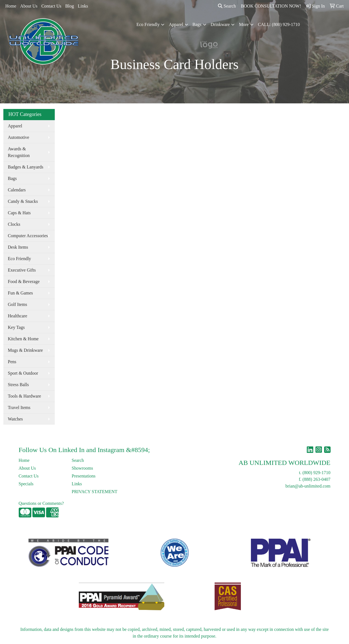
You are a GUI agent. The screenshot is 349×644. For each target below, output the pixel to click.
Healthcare (17, 316)
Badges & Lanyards (26, 167)
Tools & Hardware (24, 396)
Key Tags (16, 327)
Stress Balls (18, 385)
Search (227, 6)
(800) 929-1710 (317, 473)
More (244, 24)
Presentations (84, 476)
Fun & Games (20, 293)
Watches (15, 419)
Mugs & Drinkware (25, 350)
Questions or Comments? (41, 503)
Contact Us (51, 6)
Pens (12, 362)
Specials (26, 484)
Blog (69, 6)
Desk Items (18, 247)
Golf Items (17, 304)
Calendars (17, 190)
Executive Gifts (22, 270)
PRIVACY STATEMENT (95, 492)
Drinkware (220, 24)
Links (83, 6)
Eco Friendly (148, 24)
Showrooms (82, 468)
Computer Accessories (28, 236)
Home (11, 6)
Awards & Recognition (19, 152)
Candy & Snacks (23, 201)
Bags (197, 24)
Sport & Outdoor (23, 373)
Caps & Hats (19, 213)
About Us (29, 6)
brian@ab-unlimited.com (308, 486)
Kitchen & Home (23, 339)
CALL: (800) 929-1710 (279, 24)
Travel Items (19, 407)
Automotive (18, 137)
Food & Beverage (24, 281)
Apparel (176, 24)
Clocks (14, 224)
